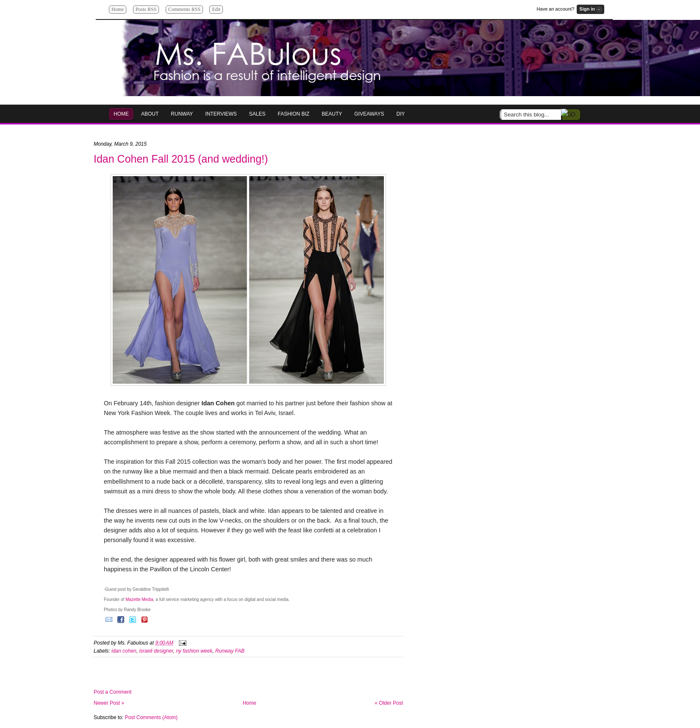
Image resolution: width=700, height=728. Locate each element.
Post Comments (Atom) (151, 717)
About (150, 114)
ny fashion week (194, 651)
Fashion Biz (294, 114)
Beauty (332, 114)
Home (118, 9)
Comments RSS (184, 9)
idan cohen (124, 651)
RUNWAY (182, 114)
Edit (216, 9)
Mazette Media (139, 599)
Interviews (221, 114)
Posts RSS (146, 9)
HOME (121, 114)
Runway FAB (230, 651)
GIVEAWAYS (369, 114)
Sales (257, 114)
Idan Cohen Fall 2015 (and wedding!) (181, 159)
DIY (400, 114)
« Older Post (389, 703)
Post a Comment (112, 692)
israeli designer (156, 651)
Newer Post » (109, 703)
